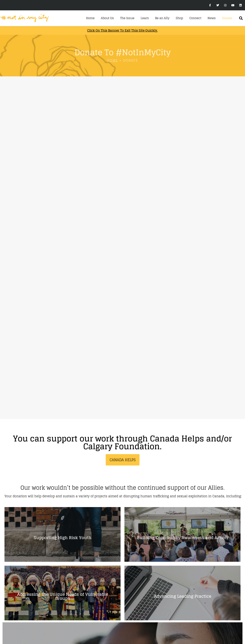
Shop (179, 18)
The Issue (127, 18)
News (212, 18)
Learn (145, 18)
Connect (195, 18)
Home (90, 18)
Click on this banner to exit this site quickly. (123, 30)
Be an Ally (162, 18)
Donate (227, 18)
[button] (241, 18)
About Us (107, 18)
